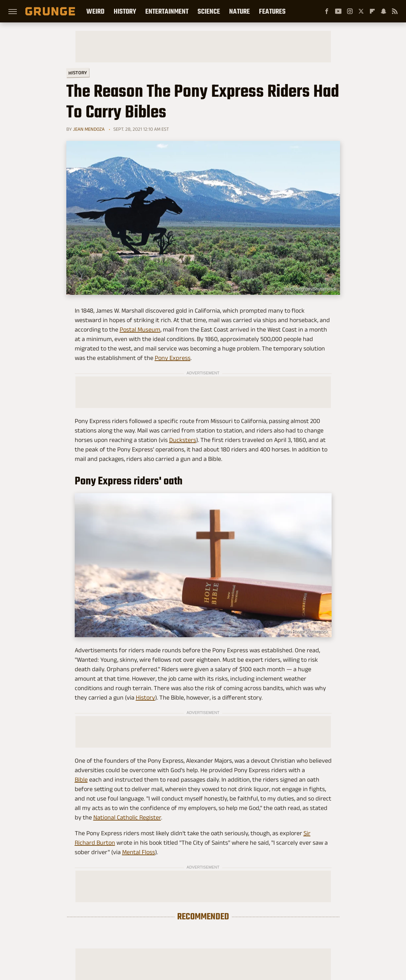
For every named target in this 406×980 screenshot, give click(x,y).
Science (209, 11)
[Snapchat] (384, 11)
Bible (81, 780)
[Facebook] (327, 11)
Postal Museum (140, 329)
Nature (239, 11)
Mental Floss (139, 852)
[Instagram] (350, 11)
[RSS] (395, 11)
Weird (95, 11)
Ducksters (183, 440)
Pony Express (173, 358)
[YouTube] (338, 11)
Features (272, 11)
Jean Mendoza (89, 129)
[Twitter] (361, 11)
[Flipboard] (372, 11)
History (125, 11)
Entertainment (167, 11)
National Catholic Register (127, 817)
